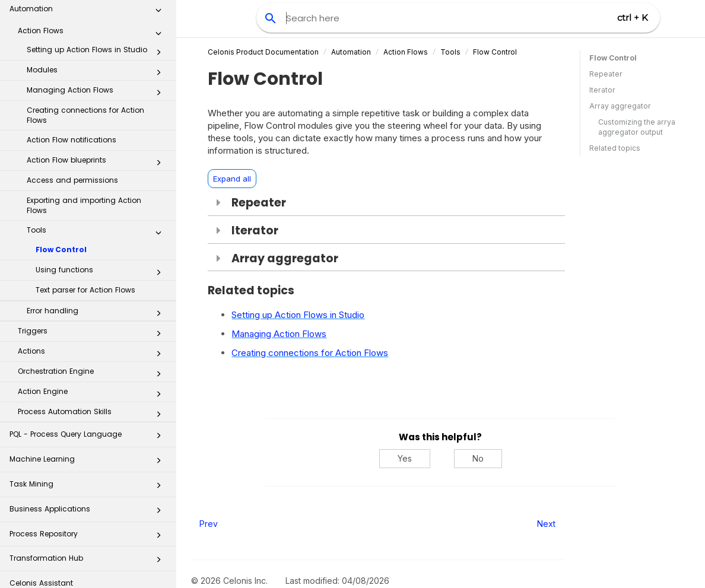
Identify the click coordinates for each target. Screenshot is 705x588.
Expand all (232, 179)
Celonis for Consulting (89, 542)
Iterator (602, 90)
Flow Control (61, 180)
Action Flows (406, 52)
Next (546, 524)
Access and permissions (72, 111)
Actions (93, 284)
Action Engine (93, 325)
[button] (158, 26)
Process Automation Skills (93, 345)
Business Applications (89, 443)
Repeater (606, 74)
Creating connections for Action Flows (85, 46)
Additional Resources (89, 567)
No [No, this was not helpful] (478, 458)
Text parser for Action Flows (85, 220)
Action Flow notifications (72, 70)
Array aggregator (620, 106)
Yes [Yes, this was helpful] (405, 458)
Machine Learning (89, 393)
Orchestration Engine (93, 304)
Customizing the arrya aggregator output (637, 127)
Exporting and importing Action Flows (84, 136)
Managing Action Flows (97, 23)
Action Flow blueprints (97, 93)
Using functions (102, 203)
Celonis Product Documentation (263, 52)
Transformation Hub (89, 492)
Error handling (97, 244)
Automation (351, 52)
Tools (97, 163)
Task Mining (89, 418)
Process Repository (89, 468)
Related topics (615, 148)
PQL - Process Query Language (89, 368)
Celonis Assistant (41, 514)
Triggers (93, 264)
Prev (209, 524)
